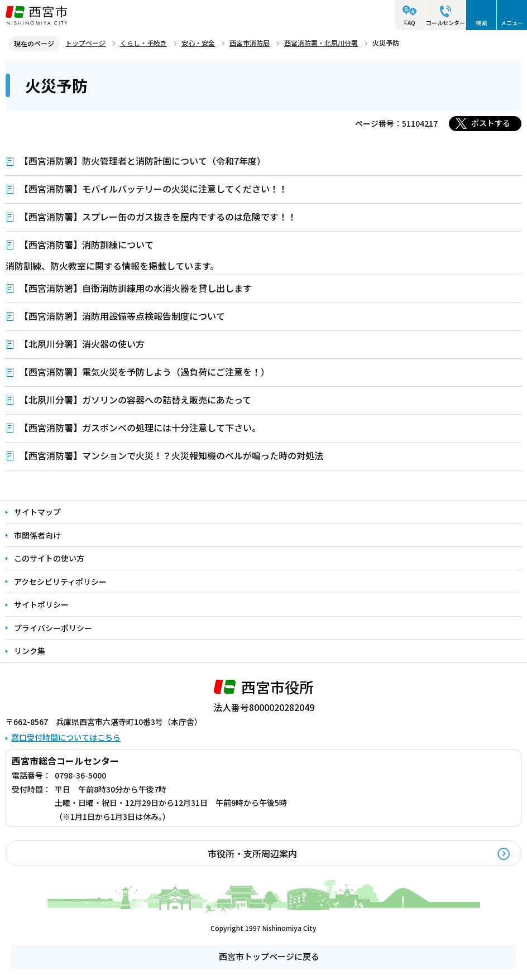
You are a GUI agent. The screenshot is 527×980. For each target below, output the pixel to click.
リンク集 (30, 651)
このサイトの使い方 (49, 558)
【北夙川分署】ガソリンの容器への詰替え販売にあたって (135, 400)
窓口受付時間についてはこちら (66, 737)
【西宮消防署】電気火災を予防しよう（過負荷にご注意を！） (145, 372)
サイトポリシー (41, 604)
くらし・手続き (143, 43)
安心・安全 (198, 43)
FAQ (410, 23)
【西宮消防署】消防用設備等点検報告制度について (122, 316)
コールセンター (445, 23)
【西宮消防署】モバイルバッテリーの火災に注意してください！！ (154, 189)
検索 (481, 23)
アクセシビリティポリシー (60, 582)
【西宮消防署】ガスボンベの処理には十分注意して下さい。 (140, 427)
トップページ (85, 43)
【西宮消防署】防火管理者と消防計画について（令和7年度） (143, 161)
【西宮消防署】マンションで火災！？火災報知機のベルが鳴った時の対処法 (171, 455)
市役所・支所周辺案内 (252, 853)
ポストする (491, 123)
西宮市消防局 (250, 43)
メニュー (512, 23)
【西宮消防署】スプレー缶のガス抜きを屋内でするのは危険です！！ (158, 217)
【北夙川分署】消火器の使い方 (82, 344)
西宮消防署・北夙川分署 (321, 43)
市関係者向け (37, 535)
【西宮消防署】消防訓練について (87, 244)
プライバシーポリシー (53, 628)
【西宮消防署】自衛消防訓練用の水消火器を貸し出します (136, 288)
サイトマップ (37, 512)
